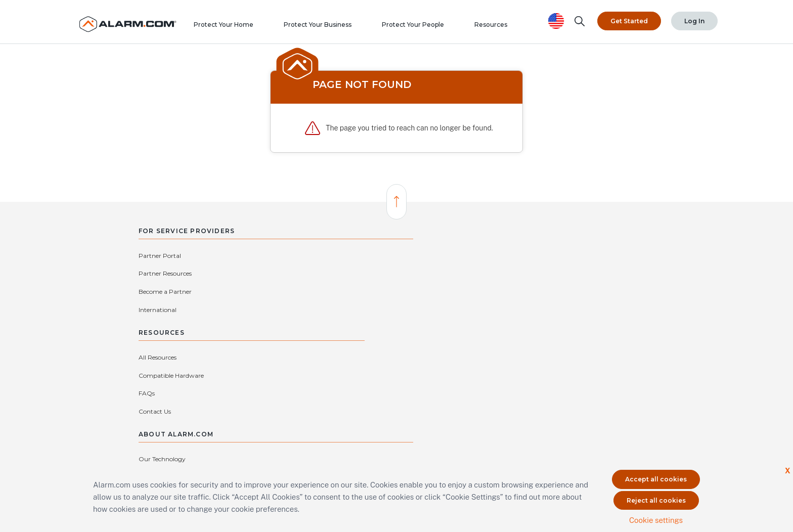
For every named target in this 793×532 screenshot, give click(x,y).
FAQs (349, 292)
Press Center (589, 273)
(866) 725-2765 (379, 402)
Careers (581, 255)
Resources (501, 28)
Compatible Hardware (374, 273)
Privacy (488, 292)
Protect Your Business (328, 28)
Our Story (492, 273)
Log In (694, 19)
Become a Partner (165, 273)
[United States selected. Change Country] (556, 19)
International (252, 273)
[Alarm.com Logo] (134, 19)
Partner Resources (259, 255)
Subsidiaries (494, 309)
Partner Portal (160, 255)
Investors (583, 292)
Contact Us (358, 309)
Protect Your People (424, 28)
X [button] (787, 469)
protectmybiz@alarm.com (308, 402)
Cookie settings (656, 518)
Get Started (629, 19)
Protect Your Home (234, 28)
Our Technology (500, 255)
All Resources (360, 255)
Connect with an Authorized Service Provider (294, 417)
